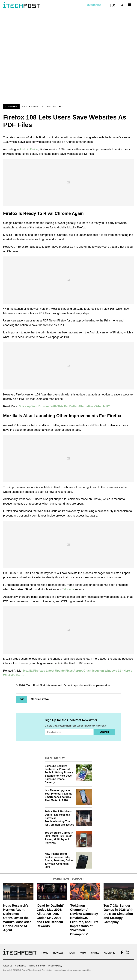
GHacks (69, 589)
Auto (83, 953)
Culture (110, 953)
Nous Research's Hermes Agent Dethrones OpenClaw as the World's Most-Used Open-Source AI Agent (17, 918)
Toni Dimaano (11, 106)
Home (45, 953)
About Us (8, 966)
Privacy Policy (55, 966)
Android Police (29, 149)
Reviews (58, 953)
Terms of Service (37, 966)
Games (95, 953)
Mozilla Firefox (40, 699)
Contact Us (21, 966)
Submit (104, 732)
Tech (24, 106)
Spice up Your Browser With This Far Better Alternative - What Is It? (64, 406)
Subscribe (94, 5)
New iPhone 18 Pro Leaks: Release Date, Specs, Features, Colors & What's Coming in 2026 (59, 860)
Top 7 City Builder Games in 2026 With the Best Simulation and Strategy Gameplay (118, 914)
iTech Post (32, 685)
